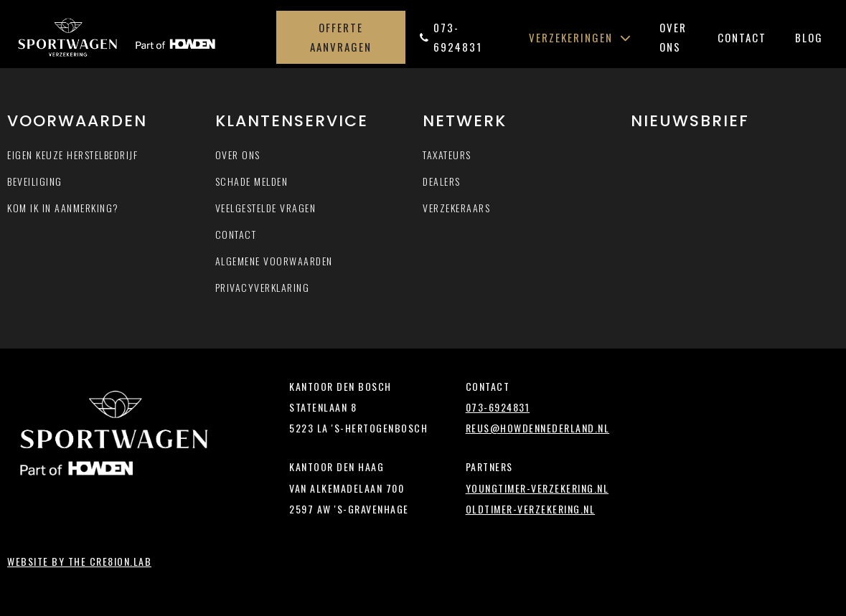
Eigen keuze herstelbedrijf (72, 155)
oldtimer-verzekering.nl (531, 509)
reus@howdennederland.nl (538, 428)
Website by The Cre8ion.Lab (79, 561)
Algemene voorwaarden (274, 261)
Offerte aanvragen (341, 37)
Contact (742, 37)
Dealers (442, 181)
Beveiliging (35, 181)
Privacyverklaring (263, 287)
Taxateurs (447, 155)
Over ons (673, 37)
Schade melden (252, 181)
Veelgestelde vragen (266, 208)
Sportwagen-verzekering (142, 37)
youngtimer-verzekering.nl (537, 488)
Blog (809, 37)
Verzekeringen (580, 37)
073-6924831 (451, 37)
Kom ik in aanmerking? (63, 208)
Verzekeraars (456, 208)
